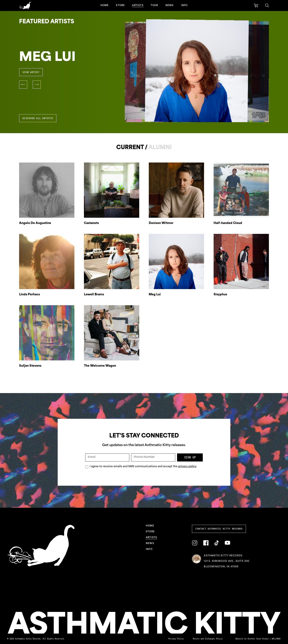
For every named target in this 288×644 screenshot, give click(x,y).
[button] (23, 85)
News (170, 6)
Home (105, 6)
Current (130, 148)
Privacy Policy (176, 639)
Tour (154, 6)
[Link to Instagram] (195, 543)
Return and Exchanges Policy (208, 639)
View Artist (31, 72)
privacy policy (187, 467)
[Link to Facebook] (206, 543)
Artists (138, 6)
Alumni (160, 148)
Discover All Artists (38, 118)
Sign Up (190, 457)
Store (120, 6)
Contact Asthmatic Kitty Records (219, 529)
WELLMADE (276, 639)
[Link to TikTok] (217, 543)
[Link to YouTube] (227, 543)
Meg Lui (47, 58)
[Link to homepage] (25, 6)
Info (184, 6)
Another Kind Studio (258, 639)
